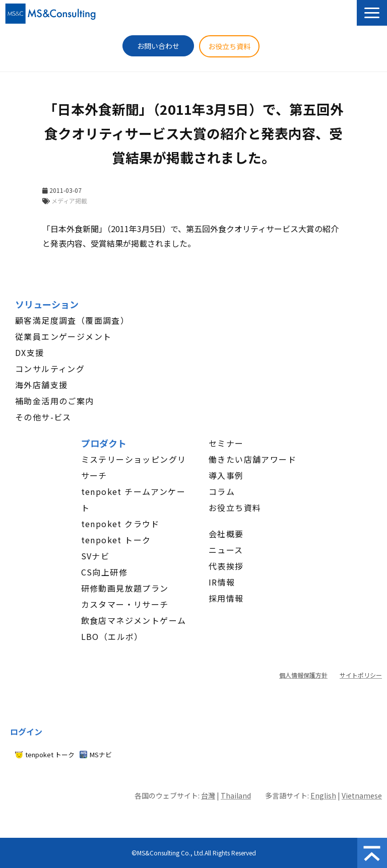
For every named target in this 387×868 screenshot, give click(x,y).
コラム (222, 491)
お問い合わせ (158, 46)
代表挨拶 (226, 566)
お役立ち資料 (229, 46)
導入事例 (226, 475)
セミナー (226, 443)
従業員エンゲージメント (63, 336)
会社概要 (226, 534)
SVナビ (95, 556)
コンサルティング (50, 369)
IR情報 (222, 582)
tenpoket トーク (116, 540)
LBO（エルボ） (112, 636)
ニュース (226, 550)
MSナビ (101, 754)
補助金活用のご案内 (55, 401)
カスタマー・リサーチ (125, 604)
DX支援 (30, 352)
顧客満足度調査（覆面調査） (72, 320)
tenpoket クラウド (120, 524)
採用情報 (226, 598)
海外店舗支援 (41, 385)
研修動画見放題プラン (125, 588)
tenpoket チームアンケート (133, 499)
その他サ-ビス (43, 417)
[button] (372, 13)
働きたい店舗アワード (252, 459)
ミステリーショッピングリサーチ (134, 467)
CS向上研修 (104, 572)
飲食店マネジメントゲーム (134, 620)
